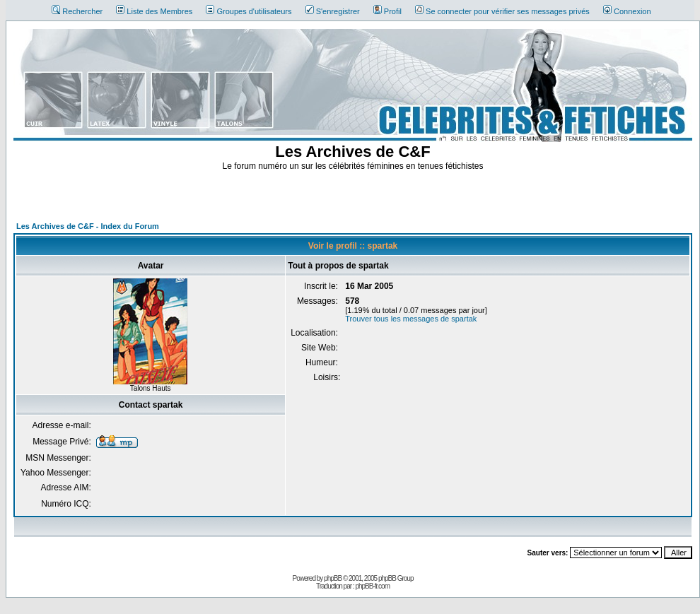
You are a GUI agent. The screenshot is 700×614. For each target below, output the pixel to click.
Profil (387, 11)
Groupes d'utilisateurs (249, 11)
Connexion (627, 11)
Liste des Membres (154, 11)
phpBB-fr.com (372, 586)
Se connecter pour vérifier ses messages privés (502, 11)
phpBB (333, 578)
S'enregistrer (333, 11)
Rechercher (77, 11)
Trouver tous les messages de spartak (411, 319)
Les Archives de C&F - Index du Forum (88, 226)
